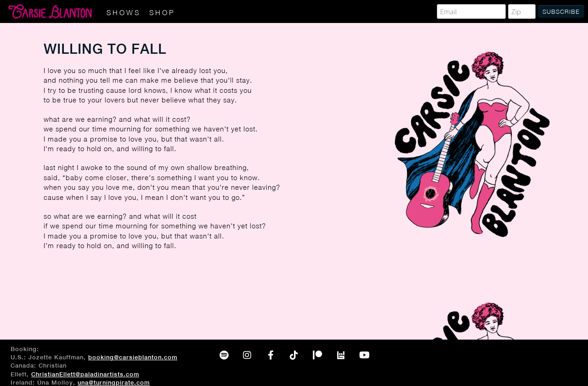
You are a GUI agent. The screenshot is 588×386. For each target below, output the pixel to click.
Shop (162, 12)
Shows (124, 12)
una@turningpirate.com (114, 383)
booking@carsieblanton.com (133, 357)
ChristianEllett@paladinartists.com (85, 374)
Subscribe (561, 11)
